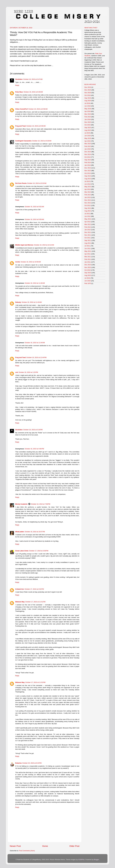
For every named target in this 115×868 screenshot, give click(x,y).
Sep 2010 (88, 273)
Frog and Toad (20, 126)
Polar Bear (19, 92)
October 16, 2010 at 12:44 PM (36, 357)
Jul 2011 (87, 246)
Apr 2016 (88, 111)
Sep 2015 (88, 128)
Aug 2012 (88, 211)
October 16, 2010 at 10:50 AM (31, 262)
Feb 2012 (88, 227)
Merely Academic (21, 504)
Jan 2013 (88, 197)
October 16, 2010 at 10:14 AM (44, 245)
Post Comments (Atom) (27, 851)
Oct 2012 (88, 205)
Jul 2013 (87, 181)
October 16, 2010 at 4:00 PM (34, 449)
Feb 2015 (88, 146)
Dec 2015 (88, 122)
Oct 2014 (88, 157)
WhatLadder (20, 532)
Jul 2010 (87, 278)
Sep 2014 (88, 160)
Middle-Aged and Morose (24, 245)
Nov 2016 (88, 93)
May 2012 (88, 219)
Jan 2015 (88, 149)
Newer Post (15, 846)
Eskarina (18, 763)
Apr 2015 (88, 141)
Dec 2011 (88, 232)
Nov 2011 (88, 235)
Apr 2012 (88, 222)
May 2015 (88, 138)
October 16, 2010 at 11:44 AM (35, 343)
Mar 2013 (88, 192)
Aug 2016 (88, 101)
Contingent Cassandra (23, 141)
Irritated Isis (20, 589)
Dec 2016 (88, 90)
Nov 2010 (88, 267)
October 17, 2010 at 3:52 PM (34, 589)
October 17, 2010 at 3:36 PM (39, 551)
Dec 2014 (88, 152)
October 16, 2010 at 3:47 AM (33, 79)
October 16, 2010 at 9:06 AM (36, 126)
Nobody (18, 302)
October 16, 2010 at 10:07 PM (35, 532)
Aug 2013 (88, 179)
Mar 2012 (88, 224)
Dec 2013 (88, 168)
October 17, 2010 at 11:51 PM (35, 602)
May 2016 (88, 109)
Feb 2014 (88, 162)
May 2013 (88, 187)
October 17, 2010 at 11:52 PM (35, 682)
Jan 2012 (88, 230)
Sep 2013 (88, 176)
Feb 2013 (88, 195)
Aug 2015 (88, 130)
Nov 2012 (88, 203)
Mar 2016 (88, 114)
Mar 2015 (88, 144)
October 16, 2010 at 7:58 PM (41, 504)
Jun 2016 (88, 106)
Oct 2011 (88, 238)
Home (45, 846)
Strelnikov (19, 79)
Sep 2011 (88, 240)
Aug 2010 (88, 275)
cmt (17, 372)
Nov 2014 (88, 154)
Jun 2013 (88, 184)
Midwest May (20, 602)
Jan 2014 (88, 165)
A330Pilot (81, 860)
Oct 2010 (88, 270)
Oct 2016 (88, 95)
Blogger (96, 860)
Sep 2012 (88, 208)
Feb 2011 (88, 259)
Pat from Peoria (21, 183)
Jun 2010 (88, 281)
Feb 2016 (88, 117)
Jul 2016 (87, 103)
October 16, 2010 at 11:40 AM (35, 283)
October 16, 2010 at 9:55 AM (34, 219)
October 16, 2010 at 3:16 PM (33, 430)
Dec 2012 (88, 200)
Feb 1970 (88, 283)
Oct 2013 (88, 173)
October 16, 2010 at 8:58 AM (38, 109)
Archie (18, 262)
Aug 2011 (88, 243)
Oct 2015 (88, 125)
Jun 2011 (88, 249)
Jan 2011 (88, 262)
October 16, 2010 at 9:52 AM (34, 207)
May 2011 (88, 251)
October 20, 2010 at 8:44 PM (32, 763)
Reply (17, 85)
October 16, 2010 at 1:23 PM (28, 372)
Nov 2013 (88, 171)
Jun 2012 (88, 216)
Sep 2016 (88, 98)
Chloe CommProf (21, 109)
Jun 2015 (88, 136)
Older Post (74, 846)
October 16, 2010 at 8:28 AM (33, 92)
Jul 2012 (87, 214)
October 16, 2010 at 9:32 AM (37, 183)
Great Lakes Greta (22, 551)
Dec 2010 (88, 265)
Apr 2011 (88, 254)
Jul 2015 (87, 133)
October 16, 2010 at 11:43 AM (32, 302)
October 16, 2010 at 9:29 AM (42, 141)
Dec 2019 (88, 87)
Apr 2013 (88, 189)
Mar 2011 (88, 257)
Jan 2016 (88, 119)
